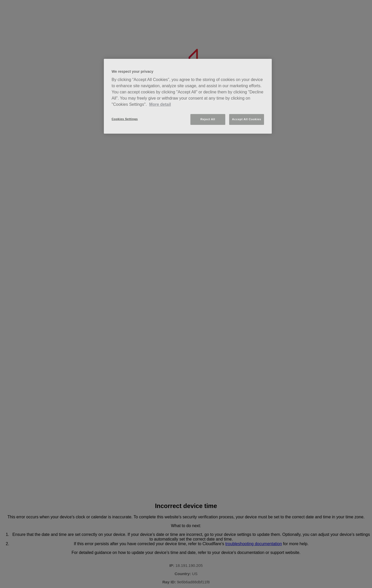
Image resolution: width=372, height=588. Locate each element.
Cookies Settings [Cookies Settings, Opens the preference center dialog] (125, 119)
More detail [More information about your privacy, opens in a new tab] (160, 104)
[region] (188, 96)
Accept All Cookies (247, 119)
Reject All (208, 119)
